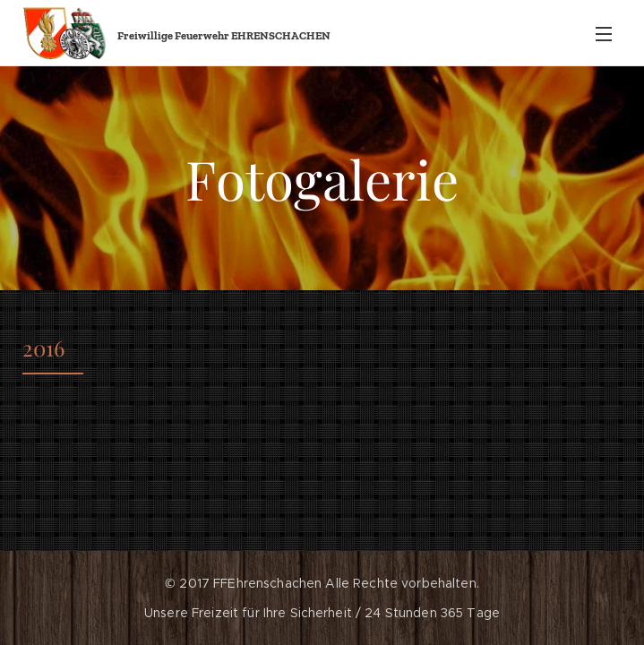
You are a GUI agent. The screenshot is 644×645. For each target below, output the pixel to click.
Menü (604, 34)
